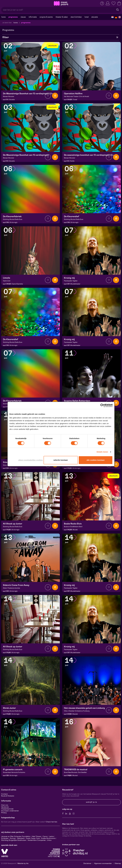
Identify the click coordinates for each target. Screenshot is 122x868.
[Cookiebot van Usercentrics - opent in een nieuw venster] (102, 405)
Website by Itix (23, 863)
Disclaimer (87, 863)
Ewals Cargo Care (33, 838)
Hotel (87, 17)
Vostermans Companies (37, 840)
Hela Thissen (37, 837)
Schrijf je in (91, 802)
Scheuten (5, 838)
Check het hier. (52, 822)
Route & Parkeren (8, 796)
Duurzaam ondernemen (10, 811)
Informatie (33, 17)
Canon (45, 837)
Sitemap (118, 863)
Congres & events (46, 17)
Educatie (95, 17)
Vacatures (5, 807)
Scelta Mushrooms (48, 838)
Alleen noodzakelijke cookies (30, 460)
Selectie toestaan (61, 460)
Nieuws (23, 17)
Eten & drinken (76, 17)
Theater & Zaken (62, 17)
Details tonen (102, 452)
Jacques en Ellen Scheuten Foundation (16, 837)
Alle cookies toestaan (96, 460)
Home (4, 17)
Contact (4, 794)
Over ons (5, 805)
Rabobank (21, 838)
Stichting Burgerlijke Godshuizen (14, 840)
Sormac (13, 838)
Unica (49, 840)
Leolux (51, 837)
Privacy (4, 813)
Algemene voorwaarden (103, 863)
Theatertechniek (7, 809)
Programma (13, 17)
